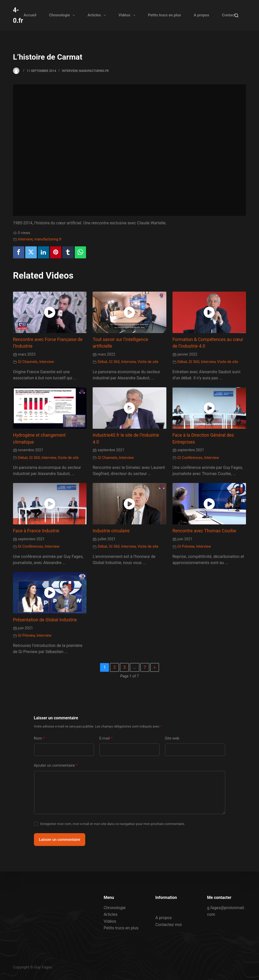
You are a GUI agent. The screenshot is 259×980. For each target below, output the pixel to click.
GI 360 (114, 362)
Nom (39, 738)
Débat (103, 362)
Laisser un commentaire (60, 840)
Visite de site (148, 362)
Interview (70, 71)
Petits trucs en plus (165, 15)
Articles (98, 15)
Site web (172, 738)
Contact (229, 15)
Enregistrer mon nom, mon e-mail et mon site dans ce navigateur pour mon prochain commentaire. (113, 824)
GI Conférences (190, 458)
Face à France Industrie (36, 531)
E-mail (106, 738)
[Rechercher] (236, 15)
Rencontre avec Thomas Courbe (204, 531)
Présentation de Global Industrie (45, 620)
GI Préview (186, 547)
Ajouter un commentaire (56, 766)
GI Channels (28, 362)
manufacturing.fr (94, 71)
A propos (201, 15)
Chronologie (63, 15)
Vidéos (128, 15)
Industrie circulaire (111, 531)
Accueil (30, 15)
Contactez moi (169, 925)
